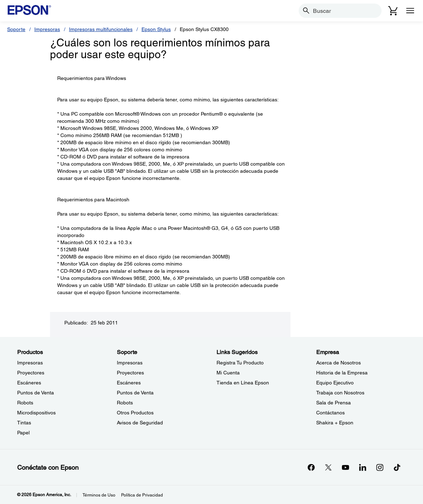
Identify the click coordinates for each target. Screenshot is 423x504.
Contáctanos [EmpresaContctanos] (330, 413)
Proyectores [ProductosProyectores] (31, 373)
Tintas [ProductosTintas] (24, 423)
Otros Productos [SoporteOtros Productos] (135, 413)
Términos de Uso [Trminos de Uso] (99, 495)
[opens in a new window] (397, 467)
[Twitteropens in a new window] (328, 467)
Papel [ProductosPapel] (23, 433)
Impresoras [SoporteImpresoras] (130, 363)
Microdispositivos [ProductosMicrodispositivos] (36, 413)
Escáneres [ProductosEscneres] (29, 383)
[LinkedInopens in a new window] (363, 467)
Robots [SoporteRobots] (125, 403)
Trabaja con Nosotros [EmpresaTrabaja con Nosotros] (340, 393)
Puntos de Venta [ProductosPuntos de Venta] (36, 393)
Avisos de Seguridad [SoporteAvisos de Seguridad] (140, 423)
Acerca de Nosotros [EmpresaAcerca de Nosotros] (339, 363)
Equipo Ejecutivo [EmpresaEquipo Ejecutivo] (335, 383)
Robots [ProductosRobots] (25, 403)
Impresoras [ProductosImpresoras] (30, 363)
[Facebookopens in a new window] (311, 467)
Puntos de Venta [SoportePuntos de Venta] (135, 393)
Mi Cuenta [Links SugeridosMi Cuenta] (228, 373)
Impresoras (47, 29)
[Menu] (410, 11)
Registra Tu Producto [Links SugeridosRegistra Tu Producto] (240, 363)
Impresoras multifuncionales (101, 29)
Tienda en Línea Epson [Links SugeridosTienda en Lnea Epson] (243, 383)
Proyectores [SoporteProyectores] (130, 373)
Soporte (16, 29)
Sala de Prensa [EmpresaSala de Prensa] (334, 403)
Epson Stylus (156, 29)
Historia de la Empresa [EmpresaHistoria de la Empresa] (342, 373)
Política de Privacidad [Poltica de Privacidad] (142, 495)
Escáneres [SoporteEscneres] (129, 383)
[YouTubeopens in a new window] (345, 467)
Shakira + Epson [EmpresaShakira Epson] (335, 423)
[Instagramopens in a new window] (380, 467)
